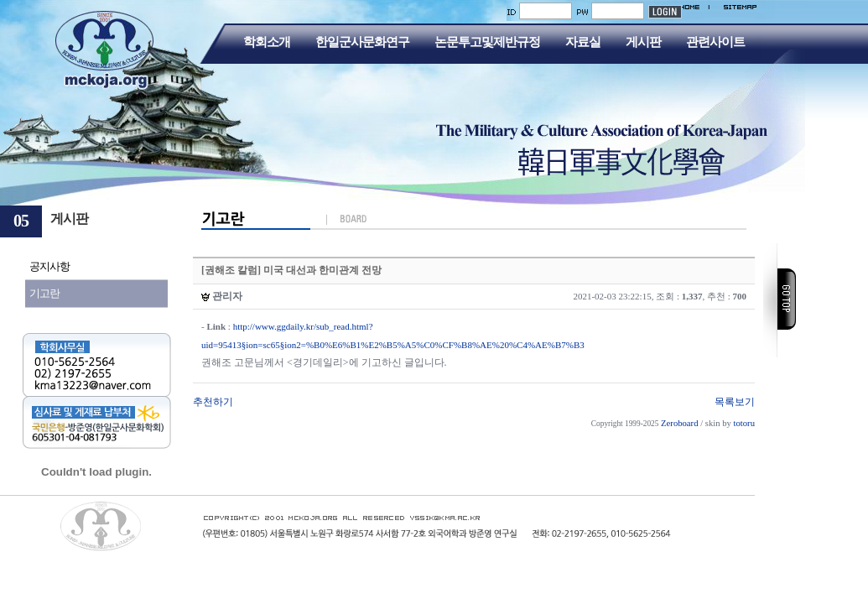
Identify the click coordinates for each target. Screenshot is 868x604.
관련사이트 (715, 42)
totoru (744, 423)
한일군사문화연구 (362, 42)
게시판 (643, 42)
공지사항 (49, 266)
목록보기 (735, 402)
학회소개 (267, 42)
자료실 (583, 42)
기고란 (44, 293)
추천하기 (213, 402)
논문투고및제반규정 (487, 42)
